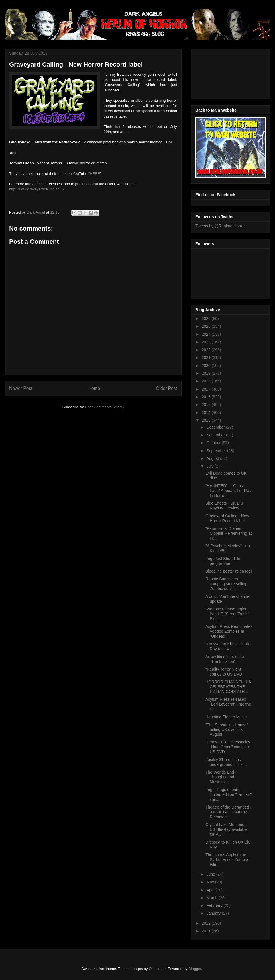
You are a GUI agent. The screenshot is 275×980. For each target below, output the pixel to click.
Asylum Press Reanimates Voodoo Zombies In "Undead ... (229, 631)
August (213, 458)
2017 (207, 389)
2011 (207, 931)
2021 (207, 358)
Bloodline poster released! (229, 571)
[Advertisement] (221, 73)
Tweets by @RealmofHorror (220, 226)
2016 (207, 397)
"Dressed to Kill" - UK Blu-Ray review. (228, 646)
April (211, 890)
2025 (207, 326)
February (215, 905)
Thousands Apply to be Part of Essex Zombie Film (227, 860)
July (210, 466)
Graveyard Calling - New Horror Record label (227, 518)
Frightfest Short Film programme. (223, 561)
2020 (207, 366)
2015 (207, 405)
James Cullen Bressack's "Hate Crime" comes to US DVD (228, 747)
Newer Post (21, 388)
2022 (207, 350)
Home (94, 388)
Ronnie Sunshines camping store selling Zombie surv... (226, 584)
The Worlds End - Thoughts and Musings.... (221, 777)
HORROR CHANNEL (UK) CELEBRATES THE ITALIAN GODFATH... (229, 687)
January (214, 913)
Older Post (166, 388)
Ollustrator (157, 969)
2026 (207, 319)
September (217, 451)
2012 (207, 923)
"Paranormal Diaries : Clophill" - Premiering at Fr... (229, 533)
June (211, 874)
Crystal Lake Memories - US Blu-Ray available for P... (227, 829)
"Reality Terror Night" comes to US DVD (224, 672)
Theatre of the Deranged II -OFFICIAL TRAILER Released (229, 812)
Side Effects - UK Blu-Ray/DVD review (225, 506)
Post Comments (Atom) (104, 407)
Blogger (195, 969)
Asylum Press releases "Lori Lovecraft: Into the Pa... (228, 704)
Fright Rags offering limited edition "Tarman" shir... (228, 794)
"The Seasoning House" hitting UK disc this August (227, 730)
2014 (207, 413)
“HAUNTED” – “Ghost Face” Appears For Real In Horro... (229, 491)
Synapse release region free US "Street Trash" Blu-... (227, 614)
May (211, 882)
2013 (207, 420)
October (214, 443)
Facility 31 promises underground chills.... (226, 762)
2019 (207, 373)
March (212, 898)
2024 (207, 334)
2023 (207, 342)
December (216, 427)
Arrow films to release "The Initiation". (225, 659)
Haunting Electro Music (226, 717)
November (216, 435)
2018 (207, 381)
